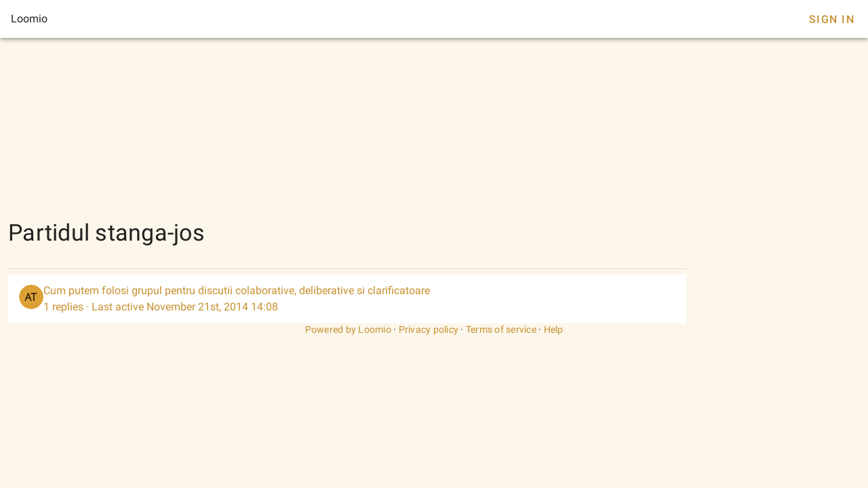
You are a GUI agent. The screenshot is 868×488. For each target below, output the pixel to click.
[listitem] (347, 299)
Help (554, 329)
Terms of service (501, 329)
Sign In (832, 19)
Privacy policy (429, 329)
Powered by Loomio (348, 329)
